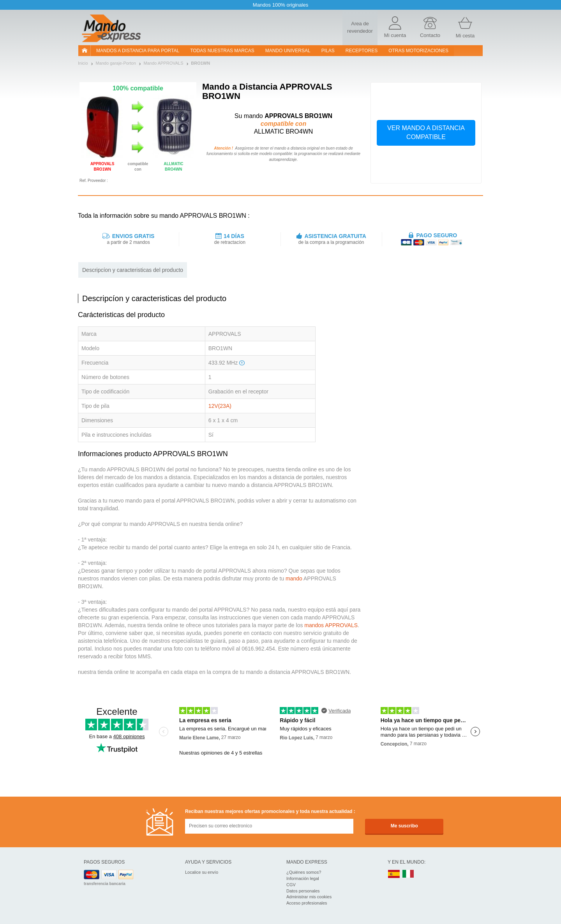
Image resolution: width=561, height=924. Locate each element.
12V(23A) (220, 406)
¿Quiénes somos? (304, 872)
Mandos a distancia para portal (138, 51)
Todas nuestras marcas (222, 51)
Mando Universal (288, 51)
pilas (328, 51)
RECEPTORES (362, 51)
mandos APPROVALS (331, 625)
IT (408, 874)
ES (394, 874)
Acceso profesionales (307, 903)
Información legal (303, 878)
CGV (291, 885)
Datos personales (303, 891)
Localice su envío (202, 872)
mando (294, 578)
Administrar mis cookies (309, 897)
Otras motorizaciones (418, 51)
